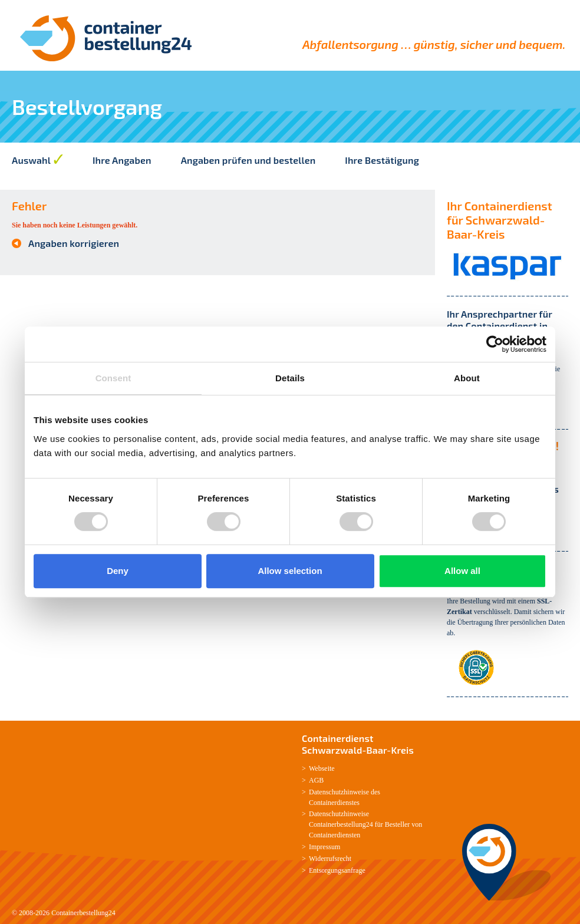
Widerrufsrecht (330, 859)
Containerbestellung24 (83, 913)
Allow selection (290, 571)
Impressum (324, 847)
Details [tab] (290, 378)
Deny (118, 571)
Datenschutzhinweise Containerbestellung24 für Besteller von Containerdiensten (365, 824)
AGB (316, 780)
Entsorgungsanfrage (337, 870)
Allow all (462, 571)
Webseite (322, 768)
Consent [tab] (113, 378)
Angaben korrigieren (74, 243)
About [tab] (467, 378)
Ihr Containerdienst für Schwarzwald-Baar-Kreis (500, 220)
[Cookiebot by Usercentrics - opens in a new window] (495, 344)
